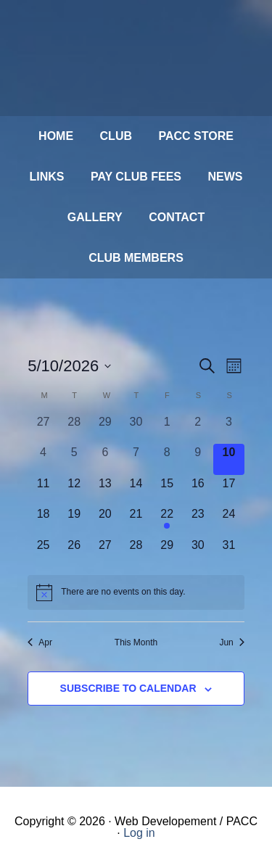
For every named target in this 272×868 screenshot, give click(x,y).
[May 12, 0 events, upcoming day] (74, 491)
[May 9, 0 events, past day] (198, 459)
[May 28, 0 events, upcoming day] (136, 552)
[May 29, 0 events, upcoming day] (167, 552)
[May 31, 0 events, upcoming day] (229, 552)
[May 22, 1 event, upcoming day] (167, 521)
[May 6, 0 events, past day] (106, 459)
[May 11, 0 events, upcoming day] (43, 491)
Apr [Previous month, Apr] (40, 642)
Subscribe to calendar (128, 688)
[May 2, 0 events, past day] (198, 429)
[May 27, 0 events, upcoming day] (106, 552)
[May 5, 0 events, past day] (74, 459)
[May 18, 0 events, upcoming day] (43, 521)
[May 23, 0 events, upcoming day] (198, 521)
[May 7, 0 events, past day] (136, 459)
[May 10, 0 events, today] (229, 459)
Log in (139, 833)
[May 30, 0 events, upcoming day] (198, 552)
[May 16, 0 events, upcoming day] (198, 491)
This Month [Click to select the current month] (136, 642)
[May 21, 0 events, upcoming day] (136, 521)
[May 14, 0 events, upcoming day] (136, 491)
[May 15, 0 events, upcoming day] (167, 491)
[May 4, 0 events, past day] (43, 459)
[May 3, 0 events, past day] (229, 429)
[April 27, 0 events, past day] (43, 429)
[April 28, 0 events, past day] (74, 429)
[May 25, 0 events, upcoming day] (43, 552)
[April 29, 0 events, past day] (106, 429)
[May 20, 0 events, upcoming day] (106, 521)
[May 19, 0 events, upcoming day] (74, 521)
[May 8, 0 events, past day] (167, 459)
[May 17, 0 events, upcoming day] (229, 491)
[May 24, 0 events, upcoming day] (229, 521)
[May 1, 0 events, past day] (167, 429)
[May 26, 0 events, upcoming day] (74, 552)
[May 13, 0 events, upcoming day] (106, 491)
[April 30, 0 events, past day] (136, 429)
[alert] (136, 592)
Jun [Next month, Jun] (231, 642)
